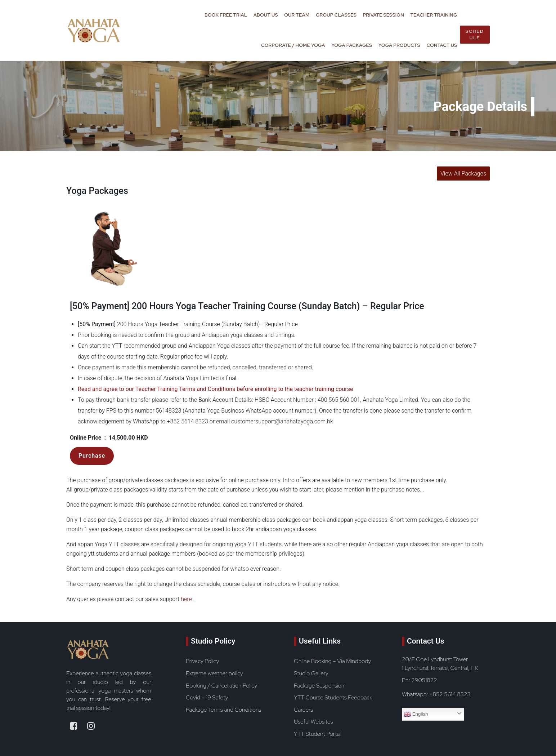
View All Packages (463, 174)
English (416, 714)
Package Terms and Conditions (223, 710)
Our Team (297, 15)
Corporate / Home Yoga (293, 45)
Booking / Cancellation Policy (221, 686)
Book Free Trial (226, 15)
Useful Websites (313, 722)
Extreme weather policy (214, 673)
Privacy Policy (202, 661)
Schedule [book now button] (475, 35)
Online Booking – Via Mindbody (332, 661)
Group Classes (336, 15)
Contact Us (442, 45)
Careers (303, 710)
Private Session (383, 15)
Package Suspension (319, 686)
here (186, 599)
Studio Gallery (311, 673)
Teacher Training (434, 15)
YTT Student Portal (317, 734)
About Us (266, 15)
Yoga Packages (352, 45)
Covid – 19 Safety (207, 697)
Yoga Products (399, 45)
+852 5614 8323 (450, 694)
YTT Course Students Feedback (333, 697)
